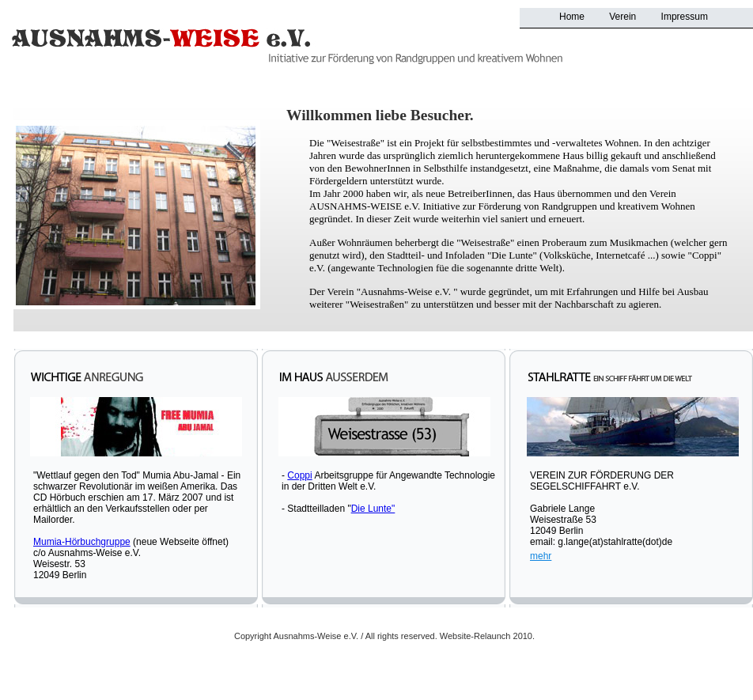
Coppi (299, 475)
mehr (541, 556)
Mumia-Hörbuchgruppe (82, 542)
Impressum (685, 17)
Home (572, 17)
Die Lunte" (373, 509)
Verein (622, 17)
